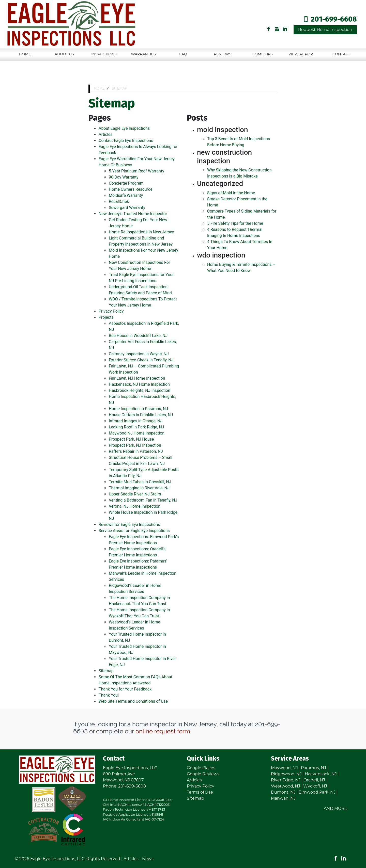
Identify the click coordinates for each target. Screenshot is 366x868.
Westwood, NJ (286, 786)
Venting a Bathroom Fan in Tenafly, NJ (143, 500)
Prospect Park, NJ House (131, 439)
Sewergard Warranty (127, 208)
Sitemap (106, 671)
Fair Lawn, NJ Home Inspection (137, 378)
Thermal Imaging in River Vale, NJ (139, 488)
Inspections (104, 54)
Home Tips (262, 54)
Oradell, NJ (314, 780)
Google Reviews (203, 774)
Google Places (201, 768)
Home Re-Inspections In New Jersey (141, 232)
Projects (106, 317)
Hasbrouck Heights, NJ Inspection (140, 390)
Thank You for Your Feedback (125, 689)
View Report (302, 54)
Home (25, 54)
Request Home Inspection (325, 30)
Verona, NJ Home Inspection (135, 506)
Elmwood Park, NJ (317, 792)
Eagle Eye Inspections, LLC (57, 859)
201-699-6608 (334, 20)
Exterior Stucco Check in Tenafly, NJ (141, 360)
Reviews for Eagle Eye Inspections (129, 525)
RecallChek (119, 202)
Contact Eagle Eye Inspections (126, 141)
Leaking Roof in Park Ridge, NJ (136, 427)
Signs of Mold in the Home (231, 193)
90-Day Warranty (124, 177)
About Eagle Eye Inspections (124, 128)
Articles (105, 134)
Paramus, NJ (314, 768)
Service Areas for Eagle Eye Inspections (134, 531)
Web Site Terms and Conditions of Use (133, 701)
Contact (341, 54)
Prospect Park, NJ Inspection (135, 445)
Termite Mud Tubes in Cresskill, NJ (140, 482)
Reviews (223, 54)
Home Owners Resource (131, 189)
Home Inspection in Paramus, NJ (138, 409)
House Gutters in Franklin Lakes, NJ (141, 415)
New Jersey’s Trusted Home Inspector (133, 214)
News (148, 859)
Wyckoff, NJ (315, 786)
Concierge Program (126, 183)
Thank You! (109, 695)
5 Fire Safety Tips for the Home (235, 223)
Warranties (143, 54)
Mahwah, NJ (283, 798)
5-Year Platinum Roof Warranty (136, 171)
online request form (163, 731)
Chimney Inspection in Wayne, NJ (139, 354)
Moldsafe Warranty (126, 195)
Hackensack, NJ (321, 774)
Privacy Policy (111, 311)
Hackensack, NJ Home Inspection (139, 384)
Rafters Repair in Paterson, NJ (136, 451)
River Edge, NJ (286, 780)
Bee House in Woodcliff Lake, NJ (138, 336)
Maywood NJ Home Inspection (137, 433)
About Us (64, 54)
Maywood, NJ (284, 768)
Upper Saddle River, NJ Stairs (135, 494)
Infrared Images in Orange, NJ (136, 421)
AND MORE (335, 808)
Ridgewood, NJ (286, 774)
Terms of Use (200, 792)
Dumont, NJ (283, 792)
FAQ (183, 54)
